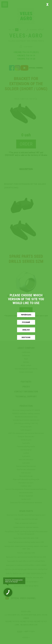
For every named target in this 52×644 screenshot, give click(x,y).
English (26, 330)
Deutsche (26, 337)
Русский (26, 322)
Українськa (26, 315)
